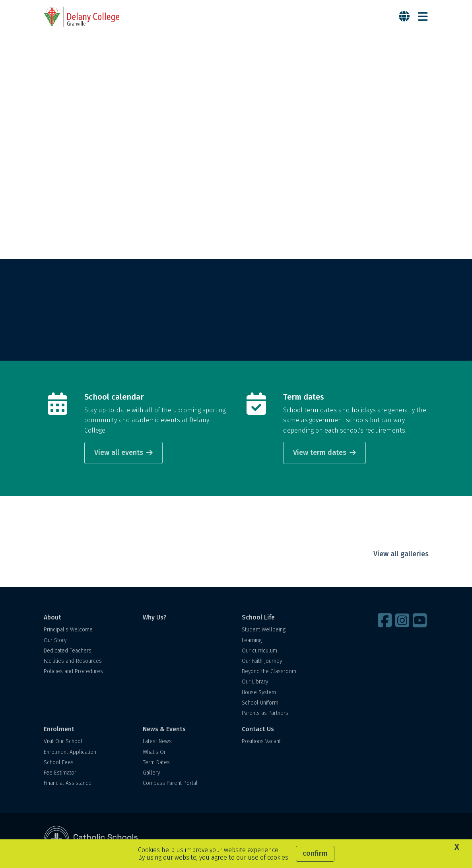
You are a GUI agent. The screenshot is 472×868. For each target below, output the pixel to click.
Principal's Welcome (68, 630)
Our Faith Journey (262, 661)
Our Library (255, 682)
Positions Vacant (261, 741)
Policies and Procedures (73, 671)
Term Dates (156, 762)
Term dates (304, 397)
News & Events (164, 729)
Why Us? (155, 617)
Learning (252, 640)
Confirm (315, 853)
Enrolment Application (70, 752)
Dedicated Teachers (68, 651)
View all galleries (401, 554)
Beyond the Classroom (269, 671)
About (52, 617)
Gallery (151, 773)
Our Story (55, 640)
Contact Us (258, 729)
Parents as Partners (265, 713)
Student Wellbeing (264, 630)
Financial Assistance (68, 783)
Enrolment (59, 729)
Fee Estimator (60, 773)
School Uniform (260, 703)
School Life (258, 617)
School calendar (114, 397)
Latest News (157, 741)
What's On (155, 752)
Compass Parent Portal (170, 783)
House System (259, 692)
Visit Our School (63, 741)
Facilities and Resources (73, 661)
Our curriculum (259, 651)
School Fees (59, 762)
